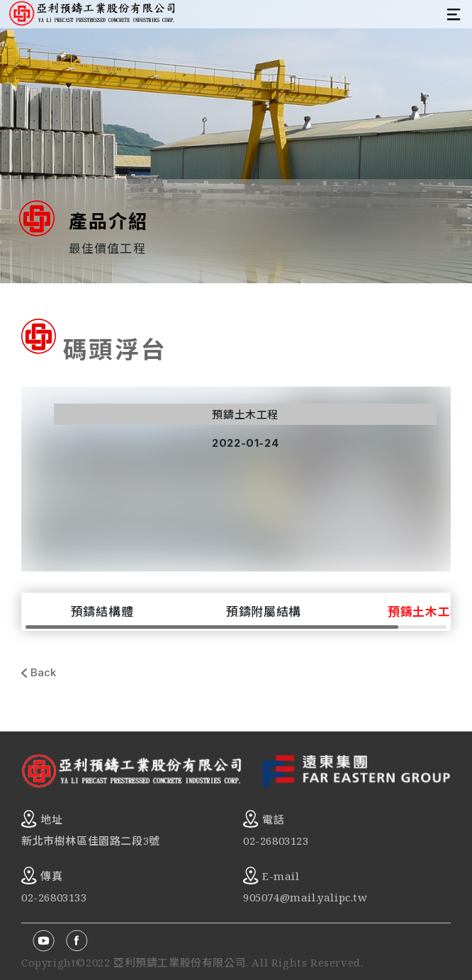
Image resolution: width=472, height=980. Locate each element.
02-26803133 (54, 897)
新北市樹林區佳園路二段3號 (91, 841)
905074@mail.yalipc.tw (305, 897)
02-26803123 (276, 841)
